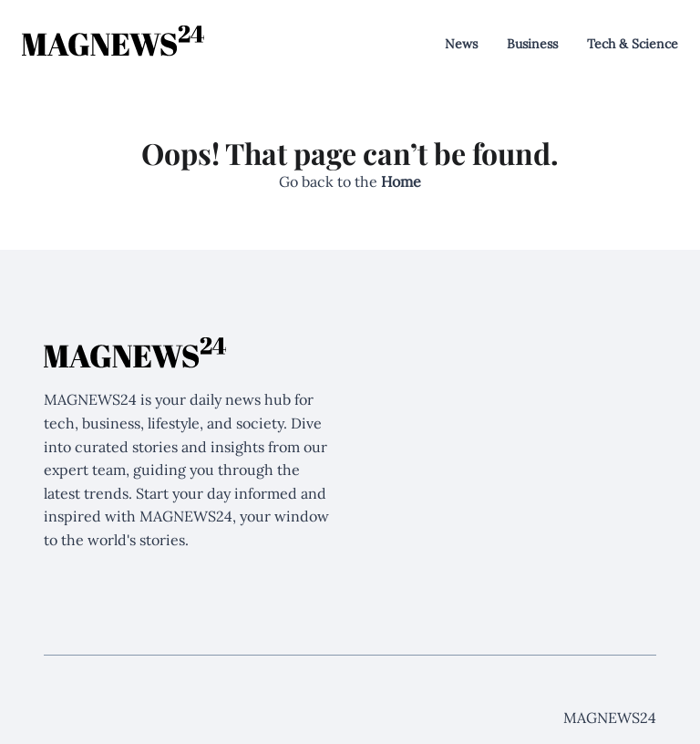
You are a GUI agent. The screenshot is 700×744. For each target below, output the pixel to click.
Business (532, 44)
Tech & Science (633, 44)
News (461, 44)
